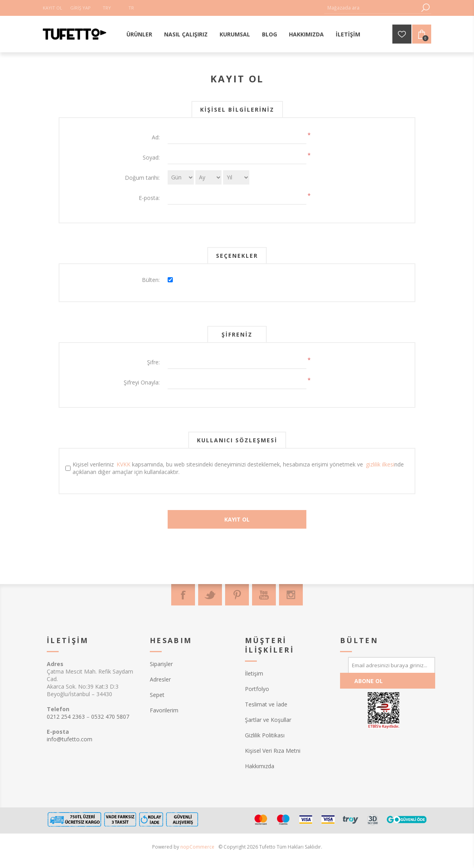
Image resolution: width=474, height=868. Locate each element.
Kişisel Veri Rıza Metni (273, 751)
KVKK (123, 464)
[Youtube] (264, 595)
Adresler (160, 679)
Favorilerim (164, 710)
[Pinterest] (237, 595)
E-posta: (149, 198)
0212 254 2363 (66, 717)
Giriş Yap (80, 8)
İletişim (254, 673)
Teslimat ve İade (266, 704)
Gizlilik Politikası (265, 735)
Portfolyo (257, 689)
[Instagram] (291, 595)
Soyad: (151, 157)
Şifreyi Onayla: (142, 382)
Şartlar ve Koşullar (268, 720)
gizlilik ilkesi (380, 464)
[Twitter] (210, 595)
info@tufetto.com (70, 739)
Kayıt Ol (53, 8)
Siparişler (161, 664)
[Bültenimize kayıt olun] (392, 665)
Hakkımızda (260, 766)
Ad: (156, 137)
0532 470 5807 (110, 717)
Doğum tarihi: (142, 178)
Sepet (157, 695)
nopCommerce (197, 847)
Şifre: (153, 362)
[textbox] (372, 8)
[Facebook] (183, 595)
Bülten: (151, 280)
